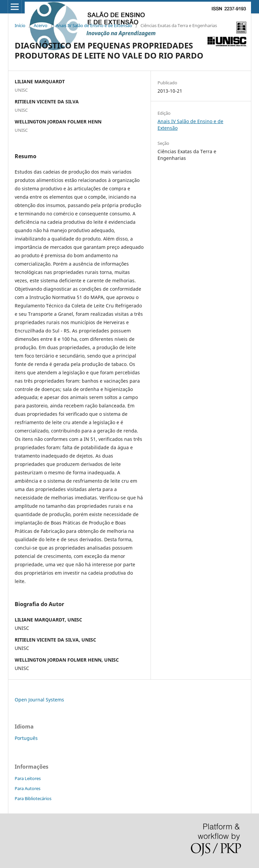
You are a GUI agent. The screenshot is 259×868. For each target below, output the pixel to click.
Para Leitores (28, 778)
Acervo (41, 25)
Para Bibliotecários (33, 798)
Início (20, 25)
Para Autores (28, 788)
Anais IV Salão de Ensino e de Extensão (94, 25)
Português (26, 738)
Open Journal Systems (39, 700)
